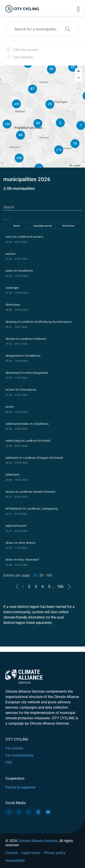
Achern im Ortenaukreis (21, 390)
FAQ (9, 762)
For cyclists (14, 748)
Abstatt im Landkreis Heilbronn (26, 339)
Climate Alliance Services (38, 841)
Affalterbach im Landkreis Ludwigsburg (32, 509)
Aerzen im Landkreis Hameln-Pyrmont (30, 492)
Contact (11, 853)
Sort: (7, 219)
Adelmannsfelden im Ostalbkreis (27, 424)
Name (16, 226)
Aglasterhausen (16, 526)
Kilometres (69, 226)
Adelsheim (13, 475)
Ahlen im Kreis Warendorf (22, 560)
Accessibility (15, 861)
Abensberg (13, 305)
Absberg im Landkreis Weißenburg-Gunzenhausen (39, 322)
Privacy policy (55, 853)
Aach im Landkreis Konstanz (24, 237)
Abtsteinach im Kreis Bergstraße (27, 373)
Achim (10, 407)
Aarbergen (12, 288)
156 (60, 586)
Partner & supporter (20, 787)
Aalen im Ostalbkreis (19, 271)
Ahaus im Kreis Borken (20, 543)
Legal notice (31, 853)
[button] (73, 67)
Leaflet (75, 166)
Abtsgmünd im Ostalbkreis (23, 356)
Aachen (11, 254)
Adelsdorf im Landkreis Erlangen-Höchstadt (34, 458)
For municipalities (19, 755)
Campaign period (42, 226)
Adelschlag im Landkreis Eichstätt (28, 441)
